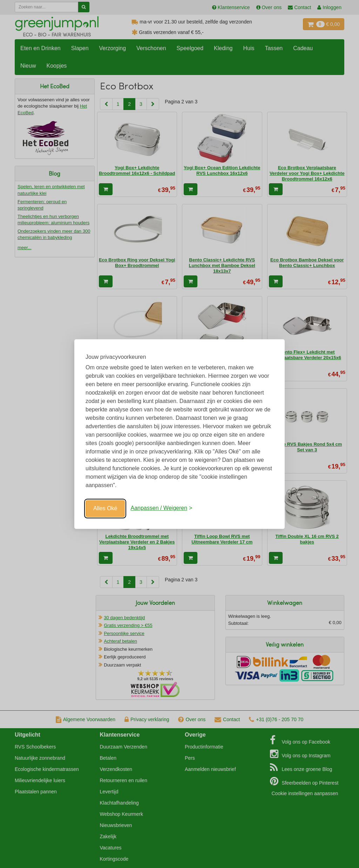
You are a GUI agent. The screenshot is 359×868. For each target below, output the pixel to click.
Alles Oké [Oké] (105, 508)
